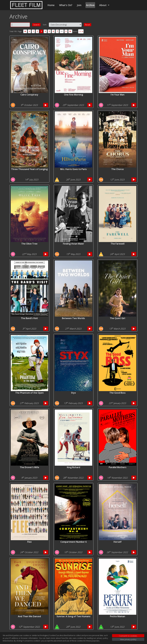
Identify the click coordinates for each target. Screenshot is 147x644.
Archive (90, 5)
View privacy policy (128, 639)
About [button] (103, 5)
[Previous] (29, 31)
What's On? (66, 5)
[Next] (66, 31)
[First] (25, 31)
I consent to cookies (128, 636)
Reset (88, 25)
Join (79, 5)
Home (51, 5)
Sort (45, 25)
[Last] (70, 31)
